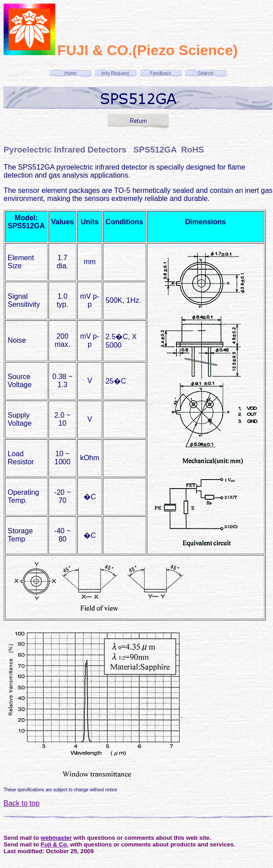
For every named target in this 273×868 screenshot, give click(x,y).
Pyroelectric (28, 150)
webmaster (56, 838)
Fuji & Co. (55, 844)
